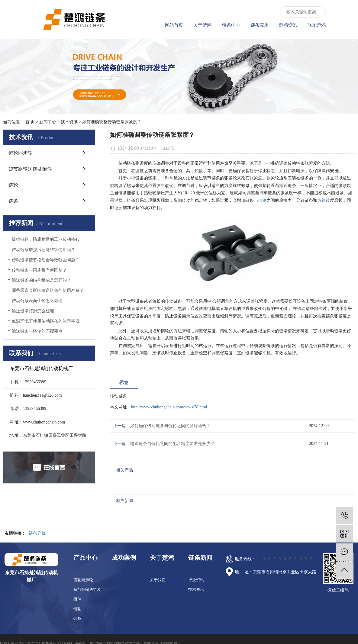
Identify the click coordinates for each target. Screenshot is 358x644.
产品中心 (85, 558)
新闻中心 (48, 122)
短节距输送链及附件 (30, 169)
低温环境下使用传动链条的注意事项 (46, 321)
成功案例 (124, 558)
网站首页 (174, 25)
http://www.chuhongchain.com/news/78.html (169, 407)
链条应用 (260, 25)
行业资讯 (196, 580)
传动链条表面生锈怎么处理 (37, 301)
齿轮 (262, 200)
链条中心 (231, 25)
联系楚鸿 (317, 25)
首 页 (30, 122)
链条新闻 (200, 558)
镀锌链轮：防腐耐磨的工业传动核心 (46, 239)
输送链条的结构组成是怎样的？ (41, 280)
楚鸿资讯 (288, 25)
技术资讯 (69, 122)
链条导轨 (37, 533)
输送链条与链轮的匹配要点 (37, 331)
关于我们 (158, 580)
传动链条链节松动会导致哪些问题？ (46, 260)
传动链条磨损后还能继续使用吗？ (44, 250)
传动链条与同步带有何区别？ (39, 270)
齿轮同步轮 (21, 153)
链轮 (13, 185)
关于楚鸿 (202, 25)
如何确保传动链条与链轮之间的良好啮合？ (170, 426)
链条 (13, 201)
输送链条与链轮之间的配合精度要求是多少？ (173, 444)
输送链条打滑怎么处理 (33, 311)
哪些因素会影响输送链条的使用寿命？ (48, 290)
